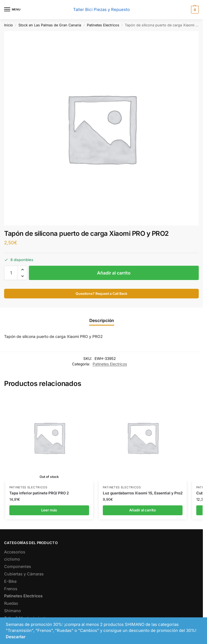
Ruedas (11, 603)
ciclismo (12, 559)
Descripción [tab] (102, 320)
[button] (194, 10)
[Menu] (12, 10)
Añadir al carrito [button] (143, 510)
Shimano (13, 611)
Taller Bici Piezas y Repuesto (101, 9)
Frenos (11, 589)
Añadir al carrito (114, 273)
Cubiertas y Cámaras (24, 574)
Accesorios (15, 552)
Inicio (9, 25)
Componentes (18, 566)
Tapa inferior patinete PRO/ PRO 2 (39, 493)
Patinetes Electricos (103, 25)
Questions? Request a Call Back (101, 294)
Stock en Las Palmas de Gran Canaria (50, 25)
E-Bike (10, 581)
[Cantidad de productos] (11, 273)
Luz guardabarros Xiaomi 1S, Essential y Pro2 (143, 493)
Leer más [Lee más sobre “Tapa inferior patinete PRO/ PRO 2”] (49, 510)
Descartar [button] (16, 637)
